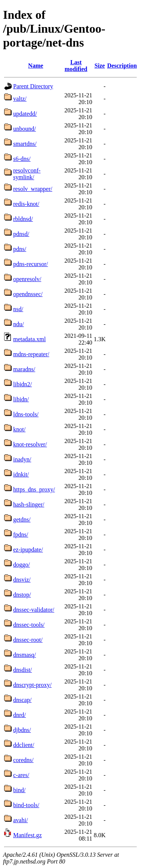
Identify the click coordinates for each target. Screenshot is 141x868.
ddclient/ (24, 745)
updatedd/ (25, 114)
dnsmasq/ (24, 655)
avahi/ (20, 820)
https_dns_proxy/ (34, 489)
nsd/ (18, 309)
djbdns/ (22, 730)
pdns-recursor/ (30, 264)
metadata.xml (30, 339)
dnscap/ (22, 700)
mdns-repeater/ (31, 354)
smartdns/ (25, 144)
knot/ (19, 429)
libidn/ (21, 399)
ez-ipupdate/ (28, 550)
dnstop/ (22, 595)
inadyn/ (22, 459)
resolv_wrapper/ (33, 189)
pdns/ (20, 249)
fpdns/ (21, 535)
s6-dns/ (22, 159)
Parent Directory (33, 86)
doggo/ (21, 565)
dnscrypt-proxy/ (32, 685)
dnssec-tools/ (29, 625)
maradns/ (24, 369)
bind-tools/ (26, 805)
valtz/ (20, 99)
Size (100, 66)
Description (122, 66)
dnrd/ (20, 715)
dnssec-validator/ (34, 610)
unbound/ (24, 129)
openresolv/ (27, 279)
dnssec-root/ (28, 640)
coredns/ (23, 760)
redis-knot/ (26, 204)
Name (36, 66)
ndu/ (18, 324)
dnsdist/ (23, 670)
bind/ (19, 790)
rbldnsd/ (23, 219)
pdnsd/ (21, 234)
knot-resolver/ (30, 444)
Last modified (76, 66)
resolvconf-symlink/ (27, 174)
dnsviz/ (22, 580)
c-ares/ (21, 775)
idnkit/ (21, 474)
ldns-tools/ (26, 414)
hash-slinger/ (29, 504)
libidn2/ (23, 384)
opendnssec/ (28, 294)
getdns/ (22, 519)
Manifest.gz (27, 835)
